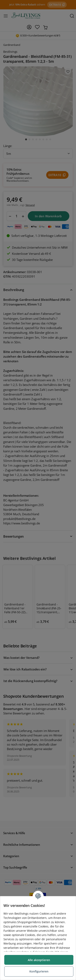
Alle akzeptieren (39, 960)
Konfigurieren (39, 971)
